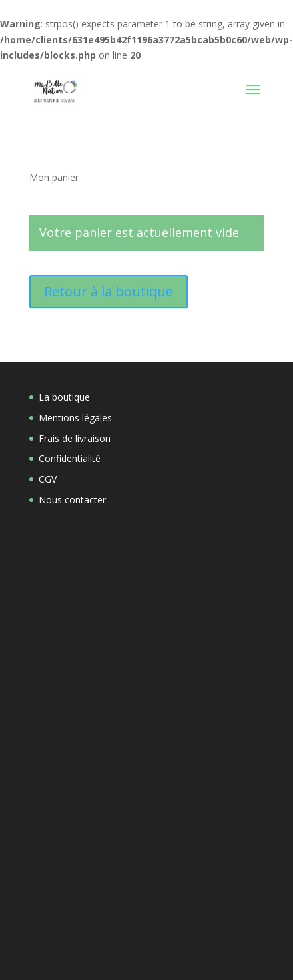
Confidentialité (70, 458)
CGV (48, 479)
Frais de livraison (75, 438)
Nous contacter (72, 500)
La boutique (64, 397)
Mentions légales (75, 418)
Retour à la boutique (109, 291)
